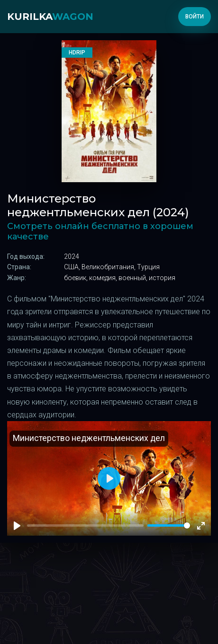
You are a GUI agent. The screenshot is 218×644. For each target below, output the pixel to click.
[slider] (169, 525)
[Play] (17, 526)
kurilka (50, 17)
